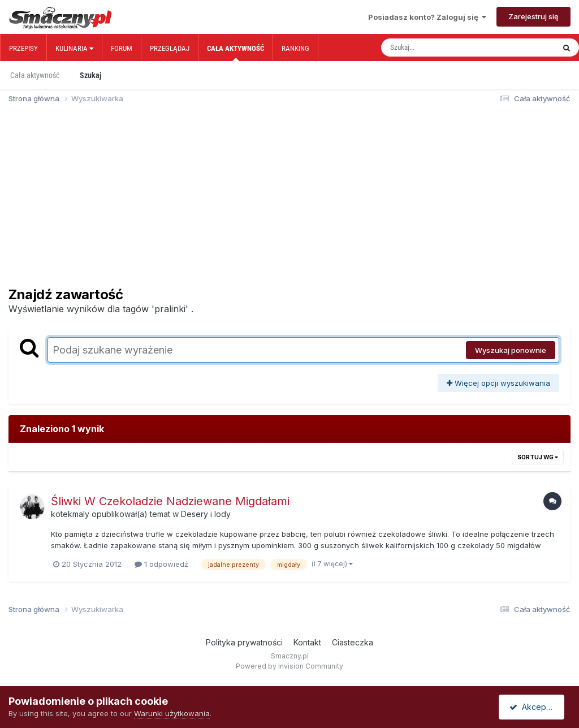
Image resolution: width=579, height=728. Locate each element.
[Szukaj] (444, 48)
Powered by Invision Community (289, 666)
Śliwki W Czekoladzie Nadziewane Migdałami (170, 501)
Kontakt (307, 642)
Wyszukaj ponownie (511, 350)
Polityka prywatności (244, 642)
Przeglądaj (170, 48)
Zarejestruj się (533, 16)
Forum (122, 48)
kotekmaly (70, 514)
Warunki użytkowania (172, 713)
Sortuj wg (538, 457)
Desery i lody (206, 514)
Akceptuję (534, 707)
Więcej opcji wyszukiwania (498, 383)
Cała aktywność (236, 53)
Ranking (295, 48)
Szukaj (90, 75)
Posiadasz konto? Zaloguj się (427, 17)
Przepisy (23, 48)
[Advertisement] (289, 200)
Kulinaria (74, 48)
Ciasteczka (353, 642)
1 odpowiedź (161, 564)
